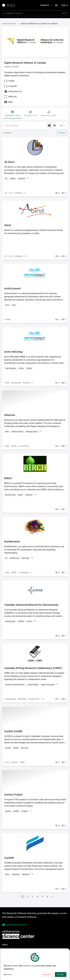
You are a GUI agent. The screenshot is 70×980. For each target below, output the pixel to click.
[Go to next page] (52, 897)
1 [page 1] (23, 896)
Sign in (65, 5)
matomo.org (29, 966)
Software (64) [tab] (13, 113)
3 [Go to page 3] (33, 896)
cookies (14, 966)
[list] (54, 125)
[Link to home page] (9, 5)
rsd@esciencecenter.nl (14, 925)
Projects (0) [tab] (30, 113)
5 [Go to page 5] (42, 896)
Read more (7, 975)
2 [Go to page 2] (28, 896)
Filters (62, 133)
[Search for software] (35, 13)
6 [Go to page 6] (47, 896)
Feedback (46, 5)
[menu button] (56, 5)
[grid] (49, 125)
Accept (61, 975)
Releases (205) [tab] (49, 113)
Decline (47, 975)
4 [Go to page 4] (37, 896)
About (5, 945)
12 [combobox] (61, 126)
